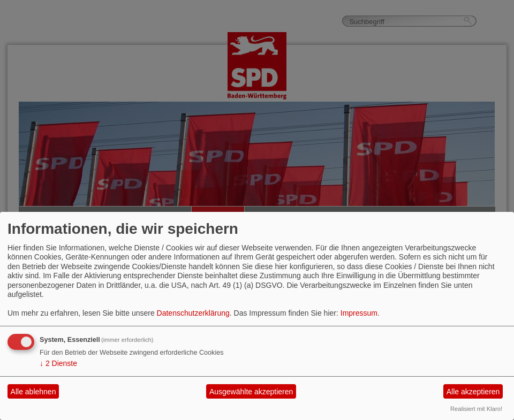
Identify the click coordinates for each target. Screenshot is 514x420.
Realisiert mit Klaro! (476, 409)
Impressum (359, 313)
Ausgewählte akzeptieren (251, 392)
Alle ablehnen (33, 392)
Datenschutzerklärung (193, 313)
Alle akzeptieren (473, 392)
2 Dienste (58, 363)
